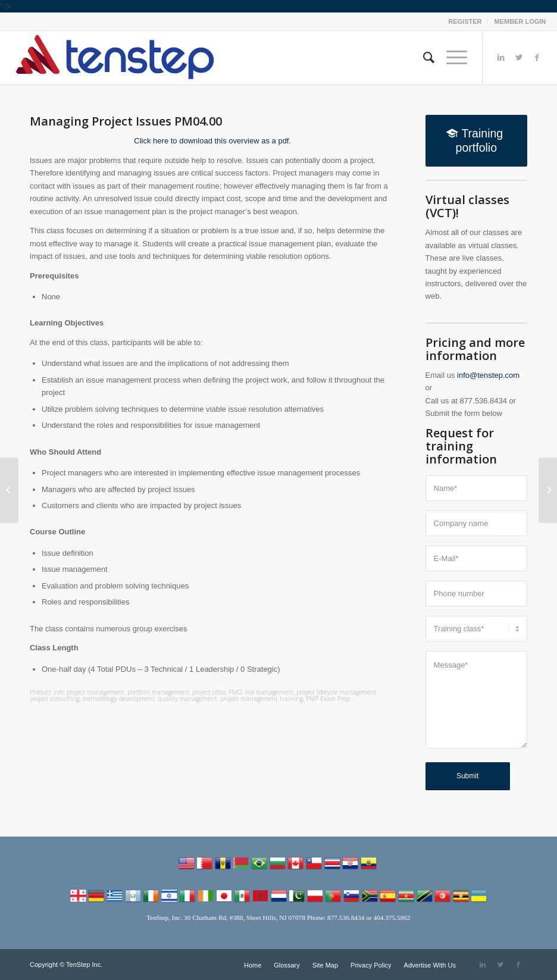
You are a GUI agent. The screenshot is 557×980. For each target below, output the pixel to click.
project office (209, 692)
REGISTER (465, 21)
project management (96, 692)
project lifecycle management (337, 692)
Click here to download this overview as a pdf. (212, 141)
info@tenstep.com (488, 375)
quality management (187, 699)
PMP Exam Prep (328, 699)
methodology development (118, 699)
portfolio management (158, 692)
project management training (262, 699)
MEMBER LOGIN (520, 21)
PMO (235, 692)
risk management (269, 692)
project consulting (54, 699)
